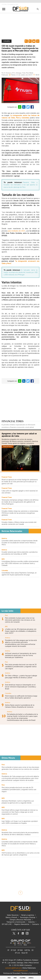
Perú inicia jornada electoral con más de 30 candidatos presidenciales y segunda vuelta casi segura (21, 666)
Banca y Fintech (11, 917)
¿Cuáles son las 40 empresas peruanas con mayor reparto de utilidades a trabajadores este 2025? (21, 631)
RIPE (3, 559)
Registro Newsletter (22, 924)
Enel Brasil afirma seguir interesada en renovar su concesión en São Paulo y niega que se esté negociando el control (20, 812)
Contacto (36, 924)
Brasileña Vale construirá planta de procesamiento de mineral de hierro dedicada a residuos (20, 833)
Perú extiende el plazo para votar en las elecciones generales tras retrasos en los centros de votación (20, 620)
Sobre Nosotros (13, 915)
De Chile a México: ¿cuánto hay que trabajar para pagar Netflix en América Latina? (21, 677)
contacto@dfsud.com (13, 968)
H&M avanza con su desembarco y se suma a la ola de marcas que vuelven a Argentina (20, 854)
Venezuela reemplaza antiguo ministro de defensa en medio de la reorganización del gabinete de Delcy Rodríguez (20, 502)
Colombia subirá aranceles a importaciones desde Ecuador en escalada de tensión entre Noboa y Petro (20, 543)
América (4, 538)
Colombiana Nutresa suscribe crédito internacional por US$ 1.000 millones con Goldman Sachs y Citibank (20, 563)
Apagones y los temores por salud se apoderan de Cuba (19, 435)
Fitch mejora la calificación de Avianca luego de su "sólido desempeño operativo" (21, 697)
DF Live (18, 953)
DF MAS (20, 950)
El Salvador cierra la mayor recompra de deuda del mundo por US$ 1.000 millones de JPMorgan (20, 272)
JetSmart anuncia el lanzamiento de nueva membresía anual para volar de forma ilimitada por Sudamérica (21, 655)
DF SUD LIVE (7, 924)
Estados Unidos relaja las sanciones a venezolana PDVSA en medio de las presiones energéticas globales (20, 513)
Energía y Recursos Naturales (20, 920)
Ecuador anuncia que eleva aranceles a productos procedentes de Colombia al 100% (20, 553)
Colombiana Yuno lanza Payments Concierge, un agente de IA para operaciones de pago (19, 574)
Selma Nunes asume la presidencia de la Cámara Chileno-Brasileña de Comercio (20, 706)
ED (33, 950)
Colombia (5, 571)
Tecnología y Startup (28, 917)
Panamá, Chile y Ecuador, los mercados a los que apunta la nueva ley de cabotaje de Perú (20, 185)
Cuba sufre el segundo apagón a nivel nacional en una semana (20, 492)
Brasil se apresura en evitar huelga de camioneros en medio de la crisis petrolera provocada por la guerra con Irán (20, 482)
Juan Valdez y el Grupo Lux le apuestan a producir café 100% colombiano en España (20, 822)
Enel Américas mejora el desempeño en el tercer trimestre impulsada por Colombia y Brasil (20, 687)
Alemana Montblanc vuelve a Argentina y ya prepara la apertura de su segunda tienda (18, 802)
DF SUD (13, 950)
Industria (31, 922)
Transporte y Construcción (16, 922)
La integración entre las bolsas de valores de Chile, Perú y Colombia (20, 116)
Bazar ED (25, 953)
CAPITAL (27, 950)
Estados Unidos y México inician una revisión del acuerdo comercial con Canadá (19, 523)
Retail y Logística (28, 915)
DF (8, 950)
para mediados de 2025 (16, 231)
